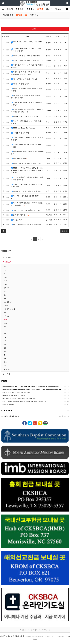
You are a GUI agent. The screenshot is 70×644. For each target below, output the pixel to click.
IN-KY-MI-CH (9, 309)
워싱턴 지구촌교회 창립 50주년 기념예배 (27, 60)
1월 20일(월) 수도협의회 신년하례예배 (26, 224)
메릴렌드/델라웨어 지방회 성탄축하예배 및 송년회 (27, 104)
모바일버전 (46, 630)
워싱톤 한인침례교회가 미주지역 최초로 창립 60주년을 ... (27, 204)
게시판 (49, 9)
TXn (6, 358)
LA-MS (7, 316)
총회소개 (9, 9)
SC (5, 348)
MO (5, 323)
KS (5, 312)
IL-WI (6, 305)
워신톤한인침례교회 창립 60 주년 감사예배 (27, 197)
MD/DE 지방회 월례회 (20, 84)
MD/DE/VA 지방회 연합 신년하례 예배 (26, 163)
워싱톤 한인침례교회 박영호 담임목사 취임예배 (27, 122)
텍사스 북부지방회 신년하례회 (13, 395)
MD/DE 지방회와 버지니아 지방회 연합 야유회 (26, 89)
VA (5, 366)
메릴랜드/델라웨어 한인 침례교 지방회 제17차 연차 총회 (26, 50)
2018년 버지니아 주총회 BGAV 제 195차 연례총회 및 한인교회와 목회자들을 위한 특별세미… (27, 170)
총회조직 (20, 9)
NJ (5, 330)
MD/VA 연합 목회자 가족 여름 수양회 (26, 191)
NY (5, 334)
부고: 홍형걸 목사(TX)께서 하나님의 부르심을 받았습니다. (24, 401)
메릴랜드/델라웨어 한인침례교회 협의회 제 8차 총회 (27, 185)
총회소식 (31, 9)
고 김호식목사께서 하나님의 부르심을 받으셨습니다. (27, 146)
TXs (5, 362)
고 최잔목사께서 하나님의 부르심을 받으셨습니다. (27, 138)
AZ (5, 274)
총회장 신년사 (7, 404)
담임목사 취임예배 (20, 215)
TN (5, 351)
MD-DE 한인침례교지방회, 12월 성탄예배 (27, 43)
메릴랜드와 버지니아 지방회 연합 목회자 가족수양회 (27, 66)
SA (5, 344)
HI (5, 298)
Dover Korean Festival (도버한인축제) (26, 210)
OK (5, 337)
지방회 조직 (8, 15)
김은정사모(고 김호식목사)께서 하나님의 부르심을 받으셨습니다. (27, 110)
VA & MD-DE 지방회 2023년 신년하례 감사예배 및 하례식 (26, 96)
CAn (6, 281)
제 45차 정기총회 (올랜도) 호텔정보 (16, 392)
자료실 (58, 9)
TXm (6, 355)
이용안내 (23, 630)
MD (5, 320)
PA (5, 341)
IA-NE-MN (8, 302)
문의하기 (34, 630)
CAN (6, 284)
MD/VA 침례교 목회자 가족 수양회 (25, 116)
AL (5, 270)
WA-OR (7, 369)
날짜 (57, 36)
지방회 (40, 9)
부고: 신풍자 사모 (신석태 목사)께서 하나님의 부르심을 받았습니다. (26, 73)
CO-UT (7, 288)
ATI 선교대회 (17, 220)
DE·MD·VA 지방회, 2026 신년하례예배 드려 (19, 398)
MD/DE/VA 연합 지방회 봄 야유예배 (25, 56)
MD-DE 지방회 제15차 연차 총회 (24, 79)
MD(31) (35, 29)
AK (5, 267)
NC (5, 327)
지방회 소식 (22, 15)
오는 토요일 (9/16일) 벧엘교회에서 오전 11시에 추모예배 (27, 178)
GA (5, 295)
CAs (6, 277)
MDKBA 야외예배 (20, 158)
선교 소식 (34, 15)
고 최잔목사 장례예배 (20, 133)
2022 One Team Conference (23, 128)
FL (5, 291)
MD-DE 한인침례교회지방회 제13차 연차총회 (27, 152)
